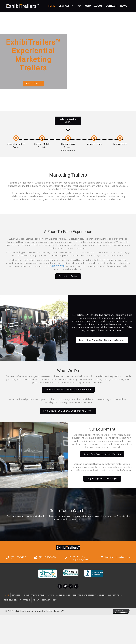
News (55, 600)
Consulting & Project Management (68, 147)
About (36, 600)
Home (7, 595)
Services (16, 595)
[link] (51, 6)
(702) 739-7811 (57, 266)
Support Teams (94, 144)
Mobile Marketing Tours (34, 595)
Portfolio (25, 600)
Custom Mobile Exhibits (59, 595)
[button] (33, 84)
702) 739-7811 (19, 557)
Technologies (120, 144)
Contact (46, 600)
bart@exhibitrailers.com (118, 557)
